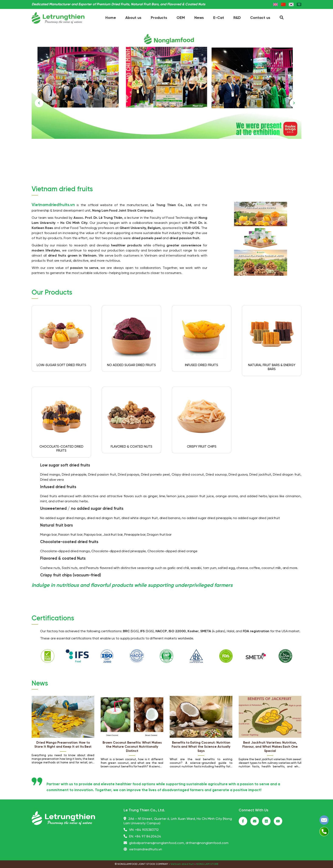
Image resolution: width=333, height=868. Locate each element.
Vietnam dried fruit (182, 864)
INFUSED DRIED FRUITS (202, 365)
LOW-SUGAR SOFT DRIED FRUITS (61, 365)
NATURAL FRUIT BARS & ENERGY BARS (272, 367)
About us (133, 18)
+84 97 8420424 (148, 836)
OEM (181, 18)
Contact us (260, 18)
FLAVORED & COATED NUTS (131, 447)
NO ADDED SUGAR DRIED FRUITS (131, 365)
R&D (237, 18)
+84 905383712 (147, 830)
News (199, 18)
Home (111, 18)
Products (159, 18)
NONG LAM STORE (207, 864)
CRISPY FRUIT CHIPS (202, 447)
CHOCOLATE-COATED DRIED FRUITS (61, 449)
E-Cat (219, 18)
